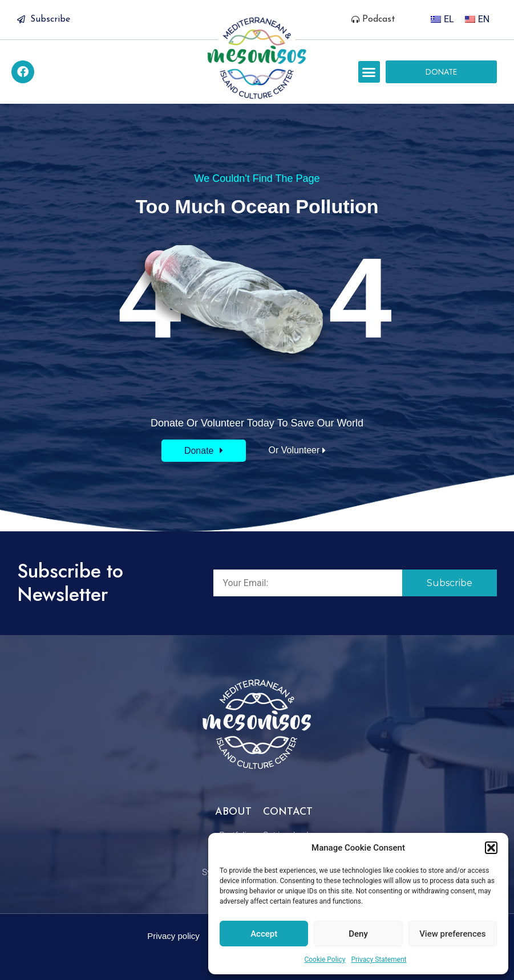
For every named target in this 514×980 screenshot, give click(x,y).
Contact (288, 812)
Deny (358, 934)
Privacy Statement (379, 959)
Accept (264, 934)
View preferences (452, 934)
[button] (491, 848)
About (233, 812)
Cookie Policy (325, 959)
